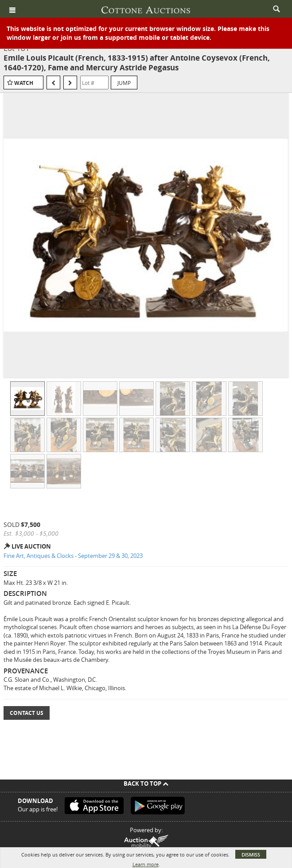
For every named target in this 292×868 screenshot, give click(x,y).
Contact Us (27, 713)
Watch (24, 83)
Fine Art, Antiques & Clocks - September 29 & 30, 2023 (73, 556)
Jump (124, 83)
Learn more (146, 864)
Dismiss (251, 855)
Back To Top (146, 784)
